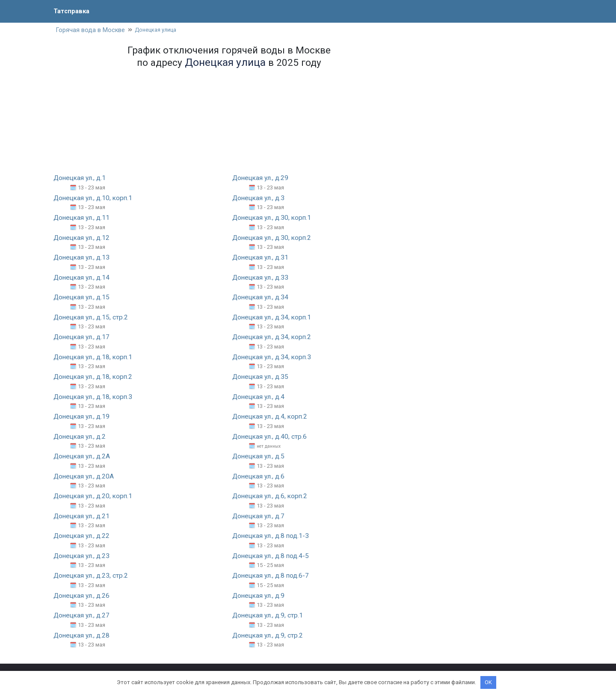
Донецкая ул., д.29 (262, 179)
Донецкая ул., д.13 (83, 258)
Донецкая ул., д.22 (83, 536)
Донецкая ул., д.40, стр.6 (271, 436)
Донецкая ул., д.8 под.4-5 (272, 555)
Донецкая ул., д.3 (260, 199)
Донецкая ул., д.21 (83, 516)
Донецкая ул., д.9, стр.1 (269, 615)
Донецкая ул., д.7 (260, 516)
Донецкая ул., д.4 (260, 397)
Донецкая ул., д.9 (260, 595)
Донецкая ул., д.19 (83, 417)
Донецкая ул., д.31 (262, 258)
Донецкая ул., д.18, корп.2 (95, 377)
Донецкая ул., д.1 (81, 179)
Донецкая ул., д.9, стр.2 (269, 635)
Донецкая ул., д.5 (260, 456)
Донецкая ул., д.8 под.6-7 (272, 575)
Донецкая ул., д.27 (83, 615)
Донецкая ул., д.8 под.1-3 (272, 536)
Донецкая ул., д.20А (85, 476)
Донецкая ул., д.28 (83, 635)
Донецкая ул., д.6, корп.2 (271, 496)
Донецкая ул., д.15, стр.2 (92, 317)
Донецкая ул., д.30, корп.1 (273, 218)
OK (488, 682)
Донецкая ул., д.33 (262, 278)
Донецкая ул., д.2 (81, 436)
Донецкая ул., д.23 (83, 555)
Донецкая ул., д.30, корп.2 (273, 238)
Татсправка (73, 11)
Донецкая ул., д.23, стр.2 (92, 575)
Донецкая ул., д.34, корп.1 (273, 317)
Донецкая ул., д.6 (260, 476)
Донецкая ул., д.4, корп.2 (271, 417)
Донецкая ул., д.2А (83, 456)
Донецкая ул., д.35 (262, 377)
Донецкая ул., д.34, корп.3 (273, 357)
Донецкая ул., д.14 (83, 278)
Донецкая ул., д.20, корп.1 (95, 496)
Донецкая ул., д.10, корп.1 (95, 199)
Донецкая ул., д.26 (83, 595)
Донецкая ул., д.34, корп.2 (273, 337)
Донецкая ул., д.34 (262, 297)
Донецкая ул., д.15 (83, 297)
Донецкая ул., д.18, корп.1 (95, 357)
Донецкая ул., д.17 (83, 337)
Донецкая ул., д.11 (83, 218)
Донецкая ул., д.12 (83, 238)
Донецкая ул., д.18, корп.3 (95, 397)
